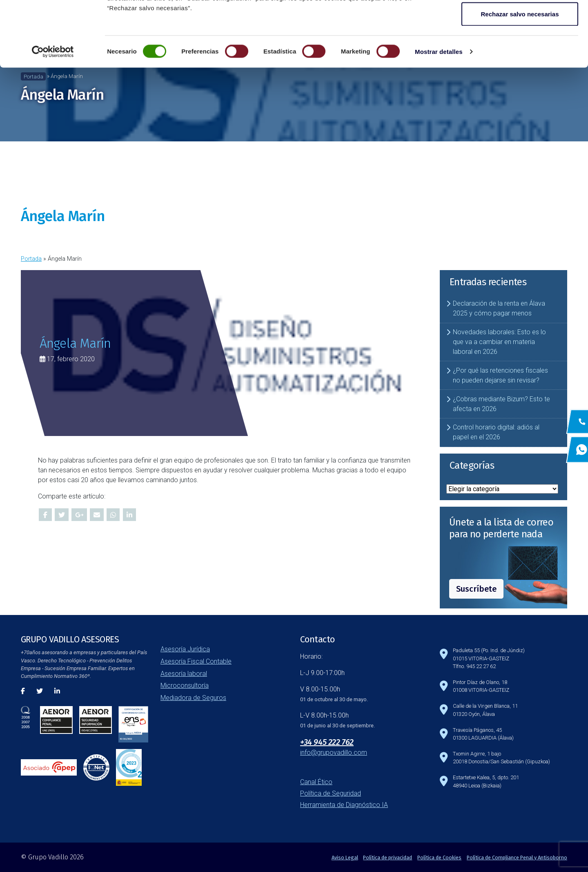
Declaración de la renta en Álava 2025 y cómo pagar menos (499, 308)
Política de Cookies (439, 857)
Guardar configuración (520, 48)
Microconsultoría (185, 685)
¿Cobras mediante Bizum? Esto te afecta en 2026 (501, 404)
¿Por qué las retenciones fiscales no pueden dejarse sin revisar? (500, 375)
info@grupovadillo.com (334, 752)
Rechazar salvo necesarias (520, 75)
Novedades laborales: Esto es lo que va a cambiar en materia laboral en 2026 (499, 342)
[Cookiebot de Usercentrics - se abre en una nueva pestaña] (53, 113)
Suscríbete (476, 589)
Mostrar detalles (439, 113)
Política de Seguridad (331, 793)
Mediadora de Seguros (193, 698)
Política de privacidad (388, 857)
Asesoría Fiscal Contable (196, 661)
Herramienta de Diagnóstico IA (344, 805)
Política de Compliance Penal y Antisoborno (517, 857)
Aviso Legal (345, 857)
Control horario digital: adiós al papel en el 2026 (496, 432)
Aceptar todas (520, 21)
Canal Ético (316, 782)
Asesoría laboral (184, 674)
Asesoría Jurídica (185, 649)
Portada (31, 259)
